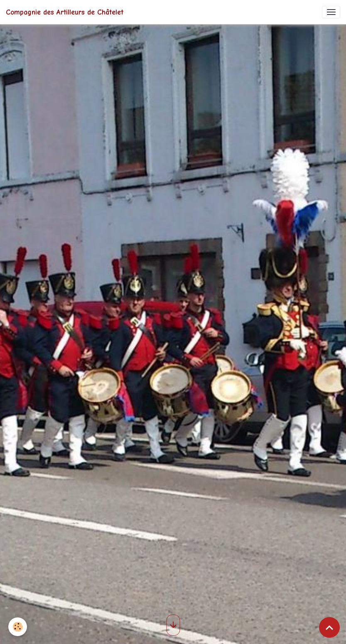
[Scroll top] (329, 627)
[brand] (65, 12)
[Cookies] (18, 627)
